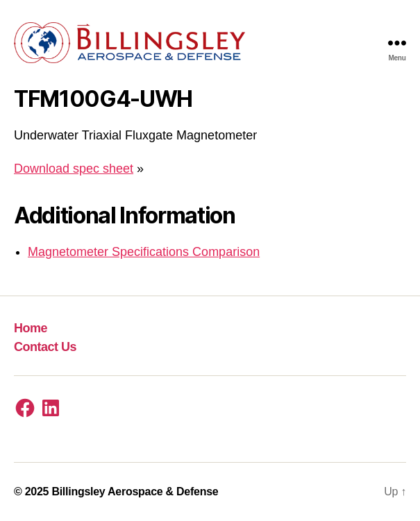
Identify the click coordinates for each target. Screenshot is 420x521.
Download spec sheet (74, 169)
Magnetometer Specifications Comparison (144, 252)
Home (31, 328)
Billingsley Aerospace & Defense (135, 492)
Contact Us (45, 347)
